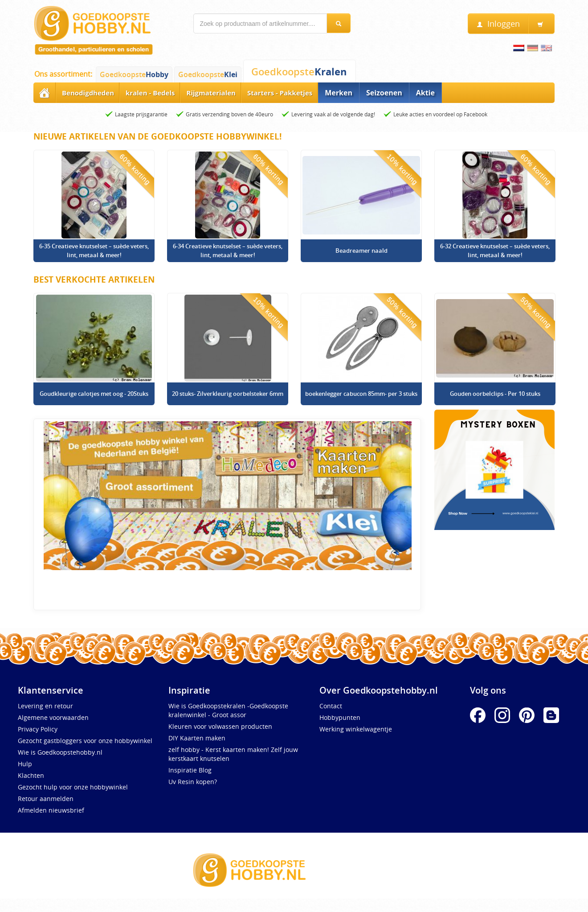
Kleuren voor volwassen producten (220, 726)
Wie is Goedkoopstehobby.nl (60, 752)
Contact (331, 706)
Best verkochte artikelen (94, 279)
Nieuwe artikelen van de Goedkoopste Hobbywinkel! (157, 136)
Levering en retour (45, 706)
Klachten (31, 775)
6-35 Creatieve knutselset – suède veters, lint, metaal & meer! (94, 251)
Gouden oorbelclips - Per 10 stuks (495, 394)
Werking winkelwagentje (356, 729)
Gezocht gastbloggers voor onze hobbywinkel (85, 741)
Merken (339, 93)
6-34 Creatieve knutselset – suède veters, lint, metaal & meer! (228, 251)
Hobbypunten (340, 717)
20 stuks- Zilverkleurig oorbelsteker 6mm (228, 394)
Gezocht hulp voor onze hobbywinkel (73, 787)
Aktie (425, 93)
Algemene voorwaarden (53, 717)
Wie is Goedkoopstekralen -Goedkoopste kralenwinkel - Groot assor (228, 710)
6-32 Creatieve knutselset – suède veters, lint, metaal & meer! (495, 251)
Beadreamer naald (361, 251)
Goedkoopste (134, 74)
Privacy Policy (38, 729)
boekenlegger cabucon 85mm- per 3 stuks (361, 394)
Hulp (25, 764)
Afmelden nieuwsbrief (51, 810)
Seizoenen (384, 93)
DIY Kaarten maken (197, 738)
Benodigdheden (88, 93)
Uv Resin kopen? (193, 782)
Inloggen (498, 24)
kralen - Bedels (150, 93)
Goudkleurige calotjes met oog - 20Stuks (94, 394)
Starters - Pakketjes (280, 93)
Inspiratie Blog (190, 770)
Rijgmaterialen (211, 93)
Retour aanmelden (46, 799)
